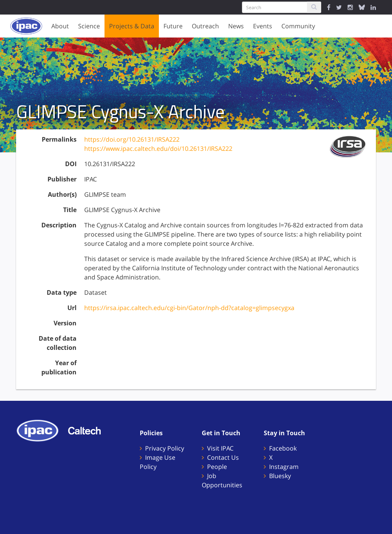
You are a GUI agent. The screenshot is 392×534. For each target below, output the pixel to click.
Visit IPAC (220, 448)
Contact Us (223, 457)
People (217, 467)
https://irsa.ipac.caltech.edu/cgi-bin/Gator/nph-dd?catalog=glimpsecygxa (189, 308)
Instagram (284, 467)
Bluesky (280, 476)
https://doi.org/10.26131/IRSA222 (132, 139)
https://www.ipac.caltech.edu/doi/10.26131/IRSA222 (158, 149)
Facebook (283, 448)
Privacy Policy (165, 448)
